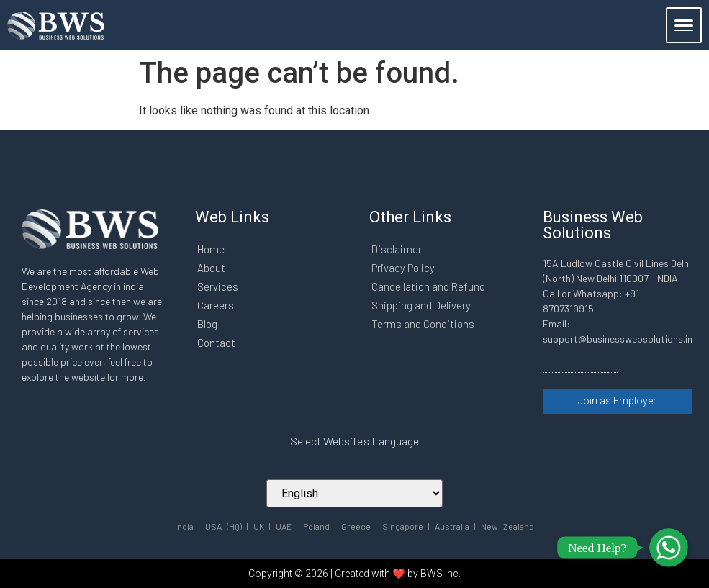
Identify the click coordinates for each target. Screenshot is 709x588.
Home (211, 249)
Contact (216, 343)
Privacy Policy (403, 268)
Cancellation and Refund (428, 286)
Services (218, 286)
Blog (207, 324)
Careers (216, 305)
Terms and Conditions (423, 324)
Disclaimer (397, 249)
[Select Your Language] (354, 493)
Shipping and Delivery (421, 305)
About (211, 268)
